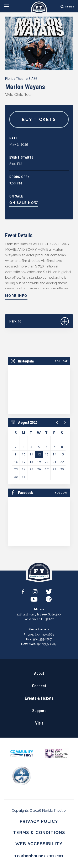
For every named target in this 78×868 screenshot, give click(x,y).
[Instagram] (35, 590)
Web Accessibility (39, 844)
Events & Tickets (39, 698)
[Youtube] (34, 598)
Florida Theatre (39, 8)
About (39, 673)
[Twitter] (49, 590)
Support (39, 711)
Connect (39, 686)
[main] (39, 285)
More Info (16, 296)
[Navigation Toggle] (7, 7)
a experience (39, 856)
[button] (57, 423)
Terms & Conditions (39, 833)
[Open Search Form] (64, 6)
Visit (39, 723)
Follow (61, 361)
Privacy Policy (39, 821)
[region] (39, 451)
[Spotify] (49, 598)
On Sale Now (24, 203)
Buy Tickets (39, 119)
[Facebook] (23, 590)
